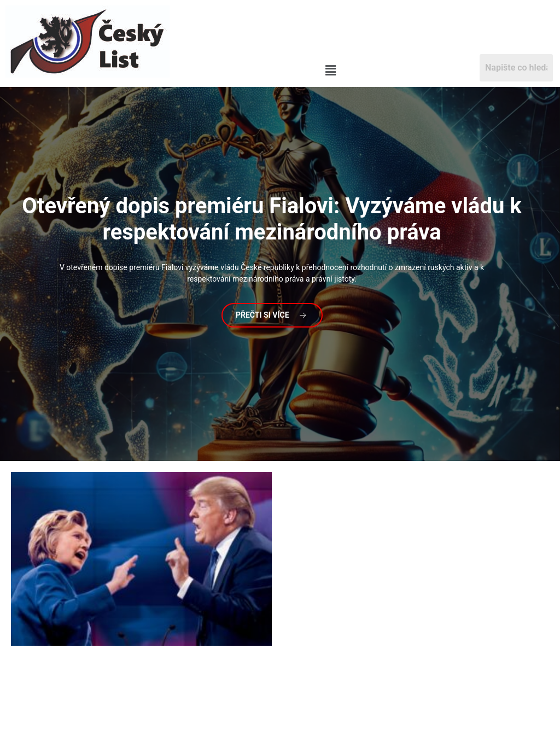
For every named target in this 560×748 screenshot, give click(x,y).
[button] (330, 71)
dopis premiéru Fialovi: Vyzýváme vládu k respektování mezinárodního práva (272, 219)
